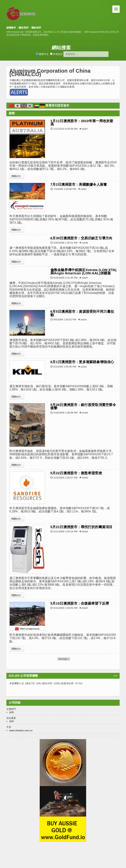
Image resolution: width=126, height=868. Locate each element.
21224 (83, 367)
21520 (85, 413)
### (116, 676)
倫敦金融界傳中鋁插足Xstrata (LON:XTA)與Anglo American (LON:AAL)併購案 (83, 272)
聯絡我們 (36, 28)
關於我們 (24, 28)
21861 (83, 189)
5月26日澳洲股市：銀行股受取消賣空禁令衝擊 (83, 406)
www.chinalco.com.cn (21, 731)
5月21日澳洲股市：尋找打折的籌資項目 (81, 527)
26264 (85, 531)
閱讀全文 (17, 176)
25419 (83, 320)
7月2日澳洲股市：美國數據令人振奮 (79, 184)
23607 (85, 608)
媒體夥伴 (11, 28)
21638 (85, 243)
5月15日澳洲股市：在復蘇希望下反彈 (80, 603)
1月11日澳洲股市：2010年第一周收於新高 (82, 123)
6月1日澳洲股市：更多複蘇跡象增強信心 (82, 362)
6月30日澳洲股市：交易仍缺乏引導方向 (81, 238)
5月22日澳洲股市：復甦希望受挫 (76, 473)
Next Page (64, 659)
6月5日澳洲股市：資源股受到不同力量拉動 (82, 313)
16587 (85, 278)
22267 (85, 129)
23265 (85, 478)
